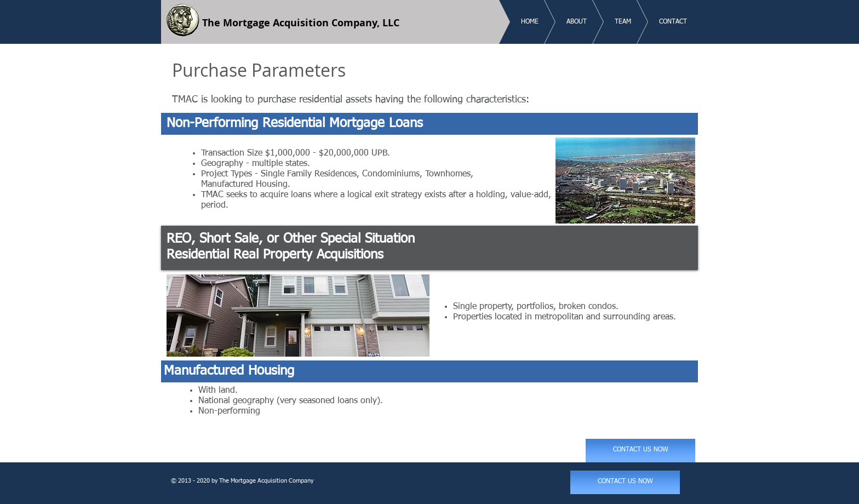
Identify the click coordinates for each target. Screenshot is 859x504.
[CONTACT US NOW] (640, 451)
